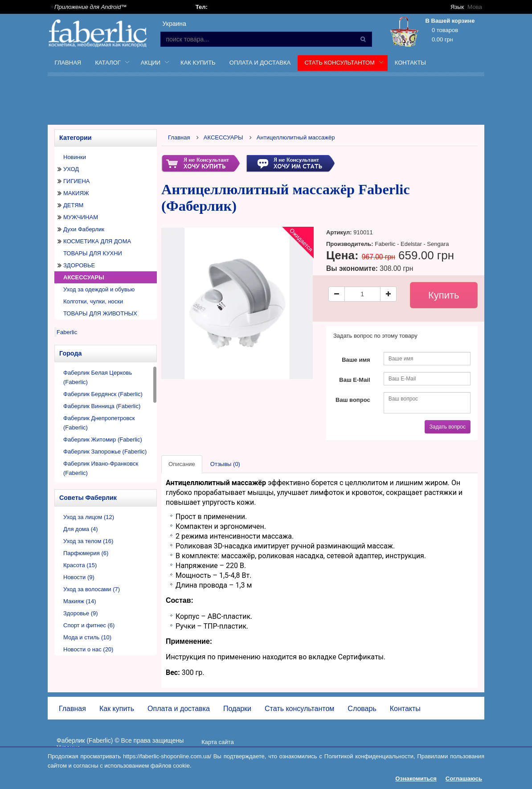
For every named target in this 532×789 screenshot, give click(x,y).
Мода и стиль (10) (87, 637)
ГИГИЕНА (77, 181)
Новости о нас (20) (88, 649)
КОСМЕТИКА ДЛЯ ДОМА (97, 241)
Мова (475, 7)
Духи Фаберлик (84, 229)
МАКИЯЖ (76, 193)
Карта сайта (217, 742)
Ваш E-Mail (354, 380)
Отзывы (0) (225, 464)
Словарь (362, 709)
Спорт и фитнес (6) (89, 625)
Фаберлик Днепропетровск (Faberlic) (99, 423)
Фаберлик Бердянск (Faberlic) (103, 394)
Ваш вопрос (353, 400)
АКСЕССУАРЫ (84, 277)
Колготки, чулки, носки (93, 301)
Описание (182, 464)
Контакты (410, 63)
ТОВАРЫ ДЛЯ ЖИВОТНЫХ (100, 313)
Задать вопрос (448, 427)
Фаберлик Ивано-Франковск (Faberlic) (101, 468)
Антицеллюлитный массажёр (296, 137)
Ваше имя (356, 360)
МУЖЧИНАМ (81, 217)
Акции (151, 64)
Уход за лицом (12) (89, 517)
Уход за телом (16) (88, 541)
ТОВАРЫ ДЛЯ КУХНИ (93, 253)
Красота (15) (80, 565)
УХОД (71, 169)
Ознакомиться (416, 779)
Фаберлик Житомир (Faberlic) (103, 439)
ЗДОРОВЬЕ (79, 265)
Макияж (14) (80, 601)
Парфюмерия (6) (86, 553)
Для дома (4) (81, 529)
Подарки (237, 709)
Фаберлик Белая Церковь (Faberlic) (98, 377)
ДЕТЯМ (73, 205)
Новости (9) (79, 577)
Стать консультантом (341, 64)
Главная (68, 63)
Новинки (75, 157)
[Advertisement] (288, 102)
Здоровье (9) (81, 613)
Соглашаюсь (464, 779)
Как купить (198, 63)
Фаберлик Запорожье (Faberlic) (105, 452)
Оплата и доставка (260, 63)
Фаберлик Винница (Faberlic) (102, 406)
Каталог (109, 64)
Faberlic (67, 332)
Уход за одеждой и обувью (99, 289)
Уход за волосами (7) (92, 589)
